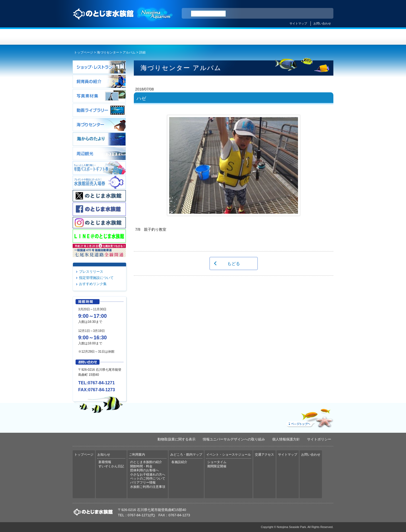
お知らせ (138, 37)
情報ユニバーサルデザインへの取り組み (234, 439)
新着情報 (105, 462)
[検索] (208, 14)
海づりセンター (108, 52)
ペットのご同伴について (148, 479)
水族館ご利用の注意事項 (148, 487)
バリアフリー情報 (143, 482)
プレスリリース (91, 272)
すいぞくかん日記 (111, 466)
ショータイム (217, 462)
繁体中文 (311, 14)
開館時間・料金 (141, 466)
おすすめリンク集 (93, 284)
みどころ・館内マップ (225, 37)
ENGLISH (283, 14)
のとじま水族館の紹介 (146, 462)
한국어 (323, 14)
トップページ (94, 37)
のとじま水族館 (123, 19)
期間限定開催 (217, 466)
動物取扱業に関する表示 (177, 439)
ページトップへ (309, 417)
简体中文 (297, 14)
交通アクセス (312, 37)
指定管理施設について (96, 278)
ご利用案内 (181, 37)
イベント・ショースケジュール (268, 37)
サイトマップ (298, 23)
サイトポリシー (319, 439)
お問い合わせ (322, 23)
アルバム (129, 52)
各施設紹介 (179, 462)
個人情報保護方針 (286, 439)
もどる (234, 263)
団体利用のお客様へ (144, 470)
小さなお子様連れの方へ (148, 475)
